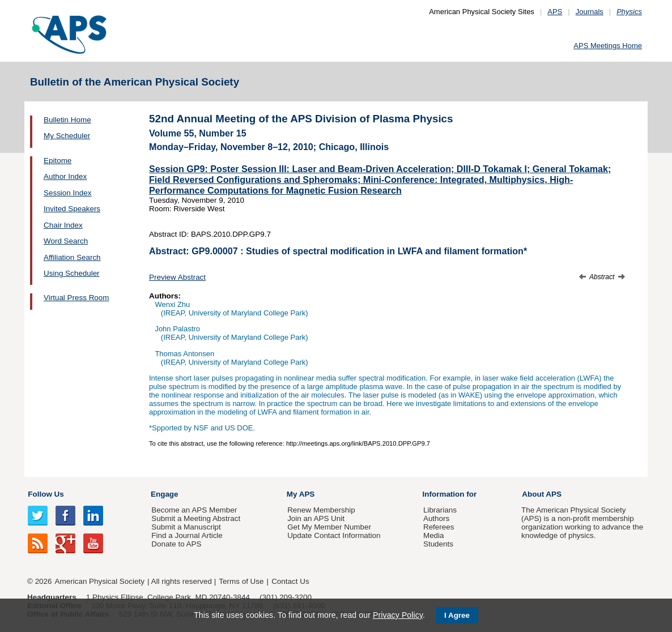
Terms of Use (241, 581)
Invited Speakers (72, 209)
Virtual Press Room (76, 298)
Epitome (58, 161)
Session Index (67, 193)
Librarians (440, 510)
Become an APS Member (194, 510)
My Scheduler (67, 136)
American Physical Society (100, 581)
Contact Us (290, 581)
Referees (439, 527)
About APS (542, 494)
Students (438, 544)
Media (434, 535)
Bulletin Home (67, 120)
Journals (590, 12)
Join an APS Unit (316, 518)
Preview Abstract (177, 277)
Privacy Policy (398, 615)
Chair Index (63, 225)
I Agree (457, 615)
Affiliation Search (72, 257)
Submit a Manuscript (186, 527)
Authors (436, 518)
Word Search (66, 241)
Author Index (65, 176)
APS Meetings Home (608, 46)
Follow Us (46, 494)
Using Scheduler (72, 273)
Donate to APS (176, 544)
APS (555, 12)
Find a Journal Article (187, 535)
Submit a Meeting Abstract (196, 518)
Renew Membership (321, 510)
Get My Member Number (329, 527)
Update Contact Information (334, 535)
